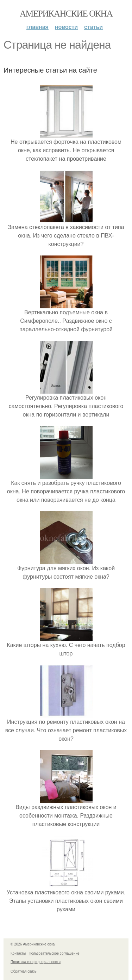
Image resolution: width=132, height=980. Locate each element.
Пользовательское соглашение (54, 953)
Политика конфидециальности (36, 962)
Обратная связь (24, 971)
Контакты (18, 953)
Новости (66, 27)
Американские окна (66, 14)
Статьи (93, 27)
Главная (37, 27)
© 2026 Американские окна (33, 944)
